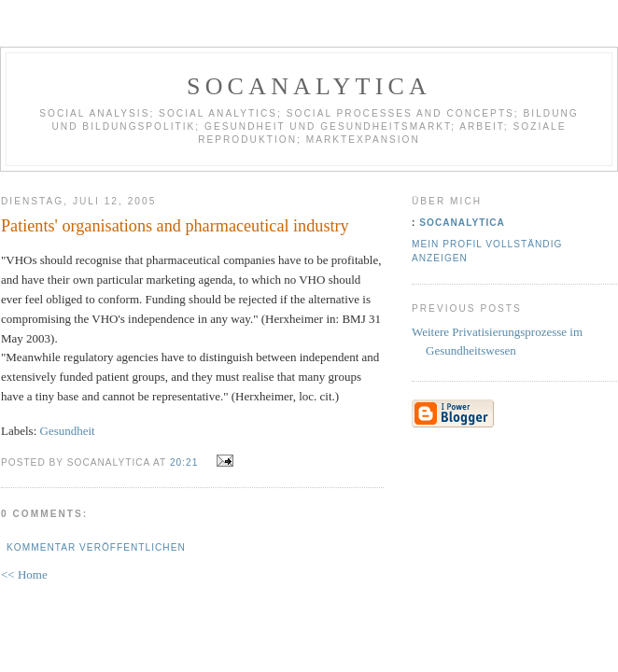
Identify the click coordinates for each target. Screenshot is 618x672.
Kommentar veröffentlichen (96, 547)
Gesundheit (68, 431)
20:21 (184, 462)
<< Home (24, 574)
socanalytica (309, 86)
